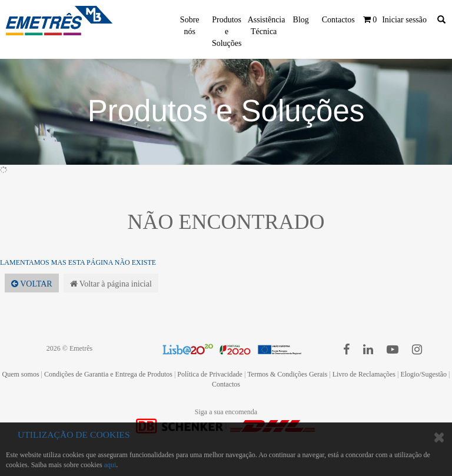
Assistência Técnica (267, 26)
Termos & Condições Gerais (287, 374)
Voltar (32, 284)
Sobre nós (190, 26)
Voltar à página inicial (111, 284)
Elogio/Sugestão (423, 374)
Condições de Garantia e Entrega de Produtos (108, 374)
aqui (110, 465)
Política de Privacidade (210, 374)
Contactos (338, 20)
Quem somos (21, 374)
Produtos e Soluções (227, 31)
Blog (301, 20)
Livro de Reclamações (364, 374)
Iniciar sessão (404, 20)
